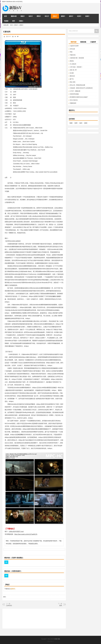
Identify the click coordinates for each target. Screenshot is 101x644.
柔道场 (72, 61)
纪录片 (79, 16)
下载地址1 (7, 589)
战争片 (71, 16)
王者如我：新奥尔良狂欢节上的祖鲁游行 (81, 88)
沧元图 (72, 73)
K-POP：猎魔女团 (75, 91)
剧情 (86, 123)
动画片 (87, 16)
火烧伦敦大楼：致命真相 (77, 58)
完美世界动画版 (74, 94)
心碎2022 (9, 606)
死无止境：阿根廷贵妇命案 (77, 85)
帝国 (71, 52)
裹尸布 (72, 79)
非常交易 (72, 49)
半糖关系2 (73, 55)
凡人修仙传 (73, 64)
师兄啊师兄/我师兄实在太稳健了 (79, 97)
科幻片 (47, 16)
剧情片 (63, 16)
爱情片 (39, 16)
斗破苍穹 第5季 (74, 46)
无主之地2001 (74, 100)
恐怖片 (55, 16)
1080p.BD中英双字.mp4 (16, 531)
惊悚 (71, 123)
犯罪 (76, 123)
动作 (81, 123)
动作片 (31, 16)
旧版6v (21, 21)
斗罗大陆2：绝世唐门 (76, 67)
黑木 (61, 606)
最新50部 (14, 16)
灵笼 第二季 (73, 70)
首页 (6, 16)
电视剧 (6, 21)
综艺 (14, 21)
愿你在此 (72, 76)
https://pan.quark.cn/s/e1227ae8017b (26, 534)
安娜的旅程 (73, 103)
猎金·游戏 (72, 82)
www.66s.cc (50, 641)
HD (6, 562)
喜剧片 (23, 16)
